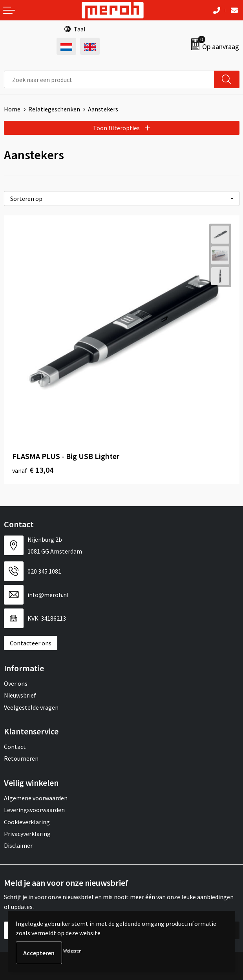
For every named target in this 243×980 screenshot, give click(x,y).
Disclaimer (18, 845)
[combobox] (109, 79)
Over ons (16, 683)
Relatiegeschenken (54, 109)
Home (12, 109)
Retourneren (21, 758)
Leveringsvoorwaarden (34, 810)
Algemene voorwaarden (36, 798)
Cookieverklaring (27, 822)
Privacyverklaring (27, 834)
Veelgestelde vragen (31, 707)
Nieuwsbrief (20, 695)
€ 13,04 (33, 470)
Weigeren (72, 951)
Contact (15, 747)
